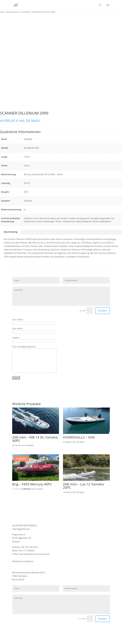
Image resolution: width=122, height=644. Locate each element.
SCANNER (26, 12)
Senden (103, 311)
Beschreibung (11, 232)
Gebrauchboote (13, 12)
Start (2, 12)
